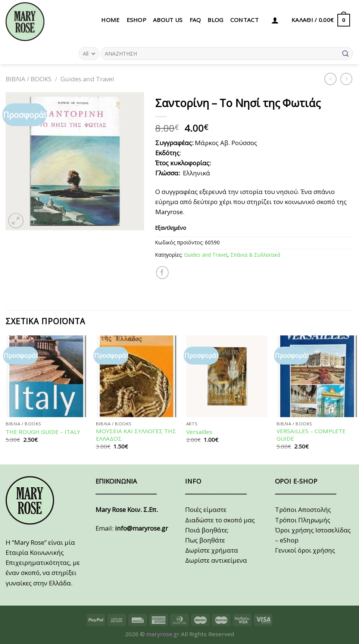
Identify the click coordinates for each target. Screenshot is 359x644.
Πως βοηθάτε (205, 540)
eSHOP (137, 20)
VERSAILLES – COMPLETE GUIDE (311, 435)
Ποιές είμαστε (206, 509)
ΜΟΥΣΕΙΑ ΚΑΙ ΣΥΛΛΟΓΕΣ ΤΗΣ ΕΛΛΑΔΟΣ (136, 435)
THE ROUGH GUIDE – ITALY (43, 432)
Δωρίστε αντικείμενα (216, 560)
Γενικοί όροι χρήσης (305, 550)
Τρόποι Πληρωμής (303, 520)
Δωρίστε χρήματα (212, 550)
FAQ (195, 20)
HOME (110, 20)
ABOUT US (168, 20)
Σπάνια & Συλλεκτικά (255, 255)
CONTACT (244, 20)
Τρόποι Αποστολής (303, 509)
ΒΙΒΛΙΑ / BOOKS (29, 79)
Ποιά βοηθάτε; (207, 530)
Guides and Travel (87, 79)
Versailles (199, 432)
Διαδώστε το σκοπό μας (220, 520)
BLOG (215, 20)
